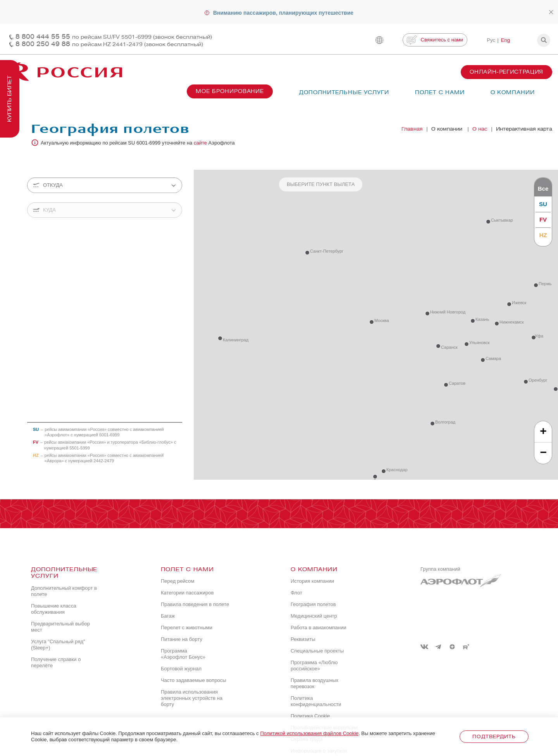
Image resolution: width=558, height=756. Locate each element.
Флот (296, 593)
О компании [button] (513, 92)
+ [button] (543, 431)
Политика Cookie (310, 716)
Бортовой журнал (181, 669)
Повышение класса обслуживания (54, 609)
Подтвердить (494, 736)
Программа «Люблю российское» (314, 666)
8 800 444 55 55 (114, 37)
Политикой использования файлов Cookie (309, 733)
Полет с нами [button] (440, 92)
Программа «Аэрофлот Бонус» (183, 654)
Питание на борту (182, 639)
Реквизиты (303, 639)
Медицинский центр (314, 616)
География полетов (313, 604)
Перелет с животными (187, 628)
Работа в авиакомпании (319, 628)
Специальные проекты (317, 651)
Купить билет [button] (9, 99)
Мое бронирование (230, 91)
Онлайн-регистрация (506, 72)
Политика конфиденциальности (316, 701)
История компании (312, 581)
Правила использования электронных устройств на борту (192, 698)
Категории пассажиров (187, 593)
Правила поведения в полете (195, 604)
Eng (505, 40)
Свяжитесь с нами (435, 40)
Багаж (168, 616)
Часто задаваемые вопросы (194, 680)
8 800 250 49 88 (109, 44)
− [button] (543, 453)
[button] (544, 40)
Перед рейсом (177, 581)
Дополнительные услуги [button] (344, 92)
